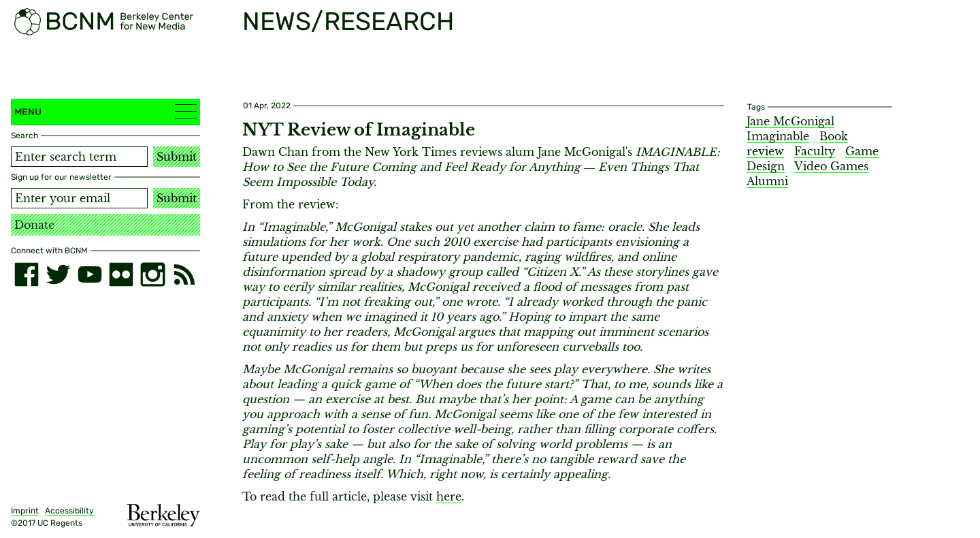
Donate (34, 225)
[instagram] (152, 274)
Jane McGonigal (790, 121)
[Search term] (79, 157)
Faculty (815, 151)
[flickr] (121, 274)
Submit (177, 157)
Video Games (831, 166)
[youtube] (90, 274)
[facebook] (27, 274)
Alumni (767, 181)
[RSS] (184, 274)
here (449, 496)
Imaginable (778, 136)
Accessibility (69, 511)
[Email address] (79, 198)
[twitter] (58, 274)
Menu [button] (105, 111)
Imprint (25, 511)
